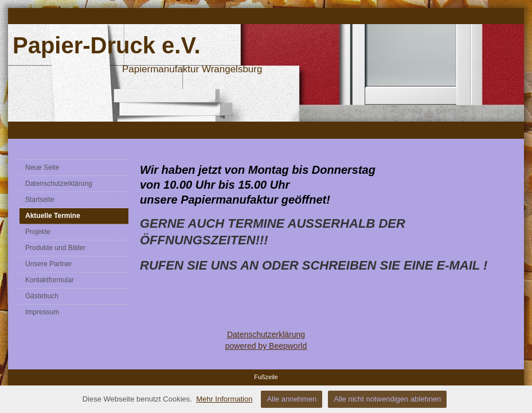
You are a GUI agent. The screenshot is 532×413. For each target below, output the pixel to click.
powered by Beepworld (266, 346)
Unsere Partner (48, 264)
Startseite (40, 200)
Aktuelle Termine (53, 216)
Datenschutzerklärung (59, 184)
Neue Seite (42, 167)
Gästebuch (42, 296)
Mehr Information (224, 399)
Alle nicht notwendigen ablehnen (387, 399)
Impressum (42, 312)
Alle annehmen (292, 399)
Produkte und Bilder (55, 248)
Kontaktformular (50, 280)
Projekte (38, 232)
